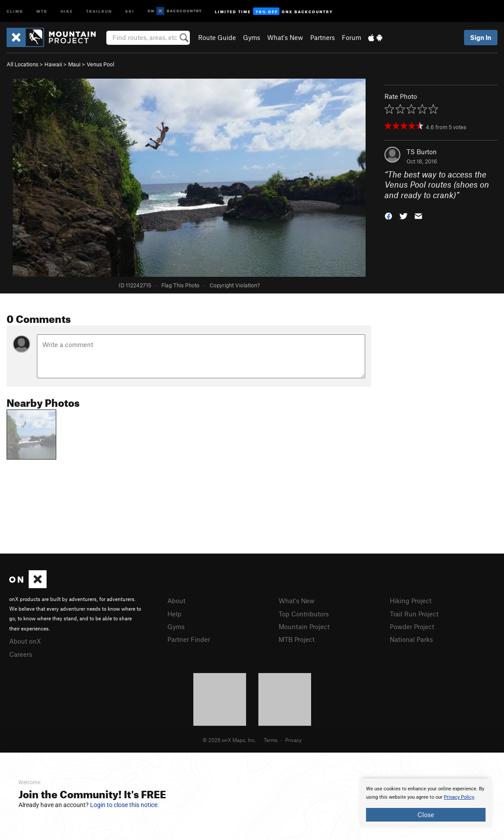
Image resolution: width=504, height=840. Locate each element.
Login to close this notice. (125, 805)
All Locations (22, 64)
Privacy (294, 740)
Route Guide (217, 37)
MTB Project (297, 639)
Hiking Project (411, 601)
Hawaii (53, 64)
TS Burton (422, 152)
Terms (271, 740)
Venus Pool (100, 64)
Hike (67, 11)
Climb (15, 11)
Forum (352, 37)
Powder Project (412, 626)
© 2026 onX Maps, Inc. (229, 740)
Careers (21, 654)
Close (426, 815)
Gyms (252, 37)
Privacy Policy (459, 797)
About (176, 601)
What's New (285, 37)
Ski (130, 11)
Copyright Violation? (235, 285)
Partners (323, 37)
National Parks (411, 639)
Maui (74, 64)
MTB (42, 11)
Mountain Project (304, 626)
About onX (25, 641)
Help (174, 614)
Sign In (481, 37)
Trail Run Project (414, 614)
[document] (426, 803)
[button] (388, 215)
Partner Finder (189, 639)
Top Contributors (304, 614)
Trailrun (99, 11)
